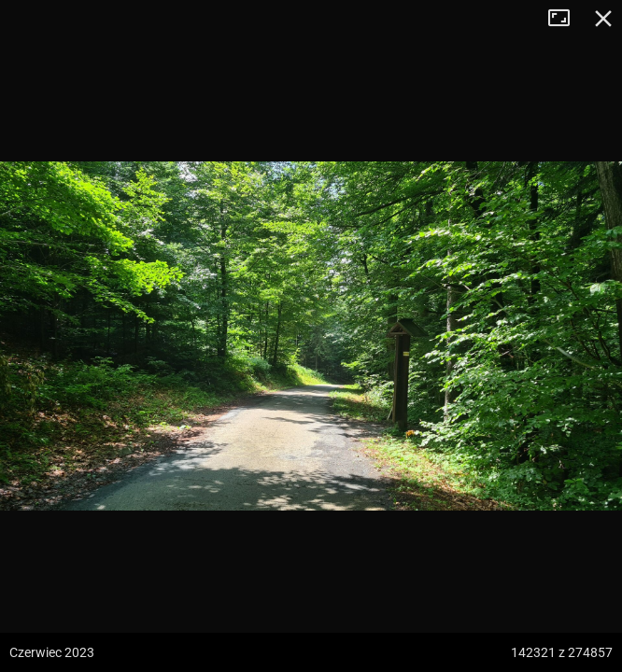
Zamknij (603, 19)
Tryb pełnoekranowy (566, 19)
